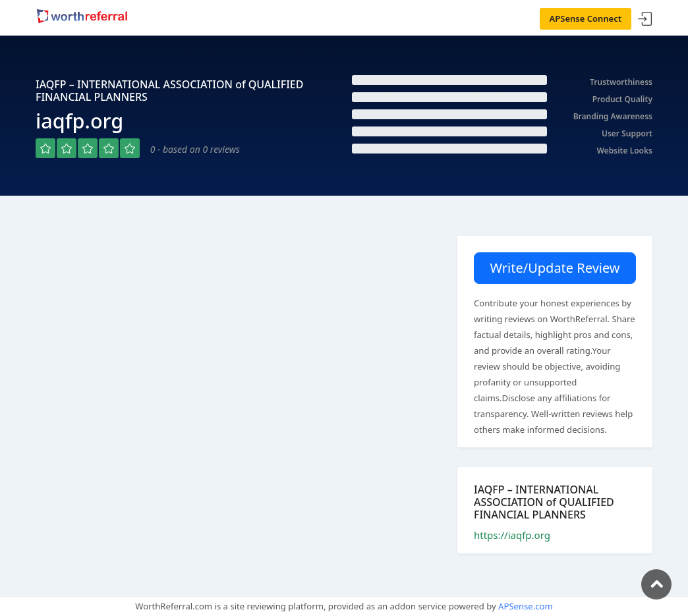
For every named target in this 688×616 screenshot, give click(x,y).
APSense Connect (586, 18)
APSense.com (526, 606)
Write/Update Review (555, 268)
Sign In (645, 19)
